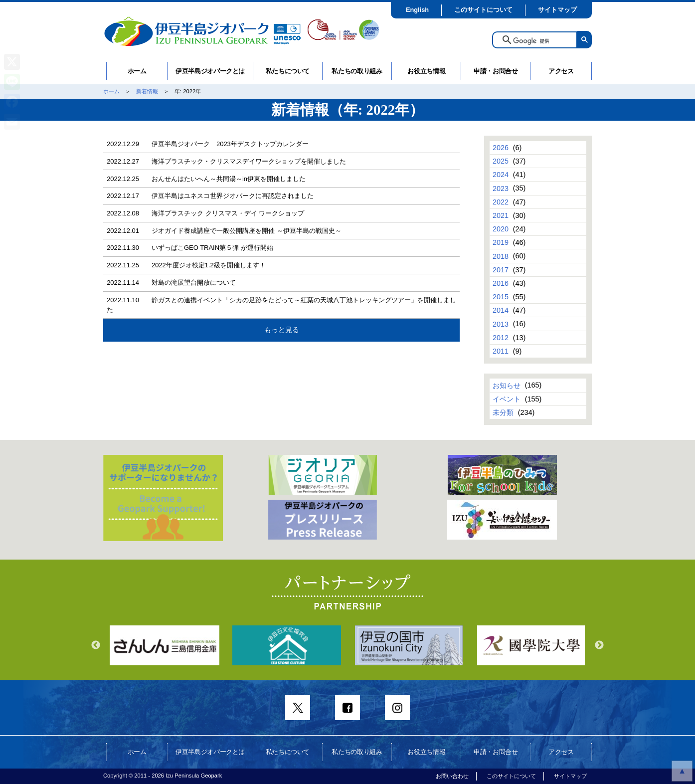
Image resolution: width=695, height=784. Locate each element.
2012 (501, 338)
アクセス (561, 71)
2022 (501, 202)
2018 (501, 256)
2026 (501, 148)
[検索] (542, 41)
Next (599, 645)
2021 (501, 215)
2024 (501, 175)
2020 (501, 229)
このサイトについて (483, 10)
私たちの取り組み (357, 71)
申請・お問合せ (496, 71)
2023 (501, 188)
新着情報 (147, 91)
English (417, 10)
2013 (501, 324)
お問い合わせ (452, 776)
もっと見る (282, 330)
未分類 (503, 412)
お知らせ (507, 385)
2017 (501, 270)
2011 (501, 351)
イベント (507, 399)
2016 (501, 283)
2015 (501, 297)
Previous (96, 645)
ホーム (137, 71)
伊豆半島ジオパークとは (210, 71)
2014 (501, 310)
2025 (501, 161)
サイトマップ (557, 10)
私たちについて (288, 71)
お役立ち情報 (426, 71)
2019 (501, 242)
